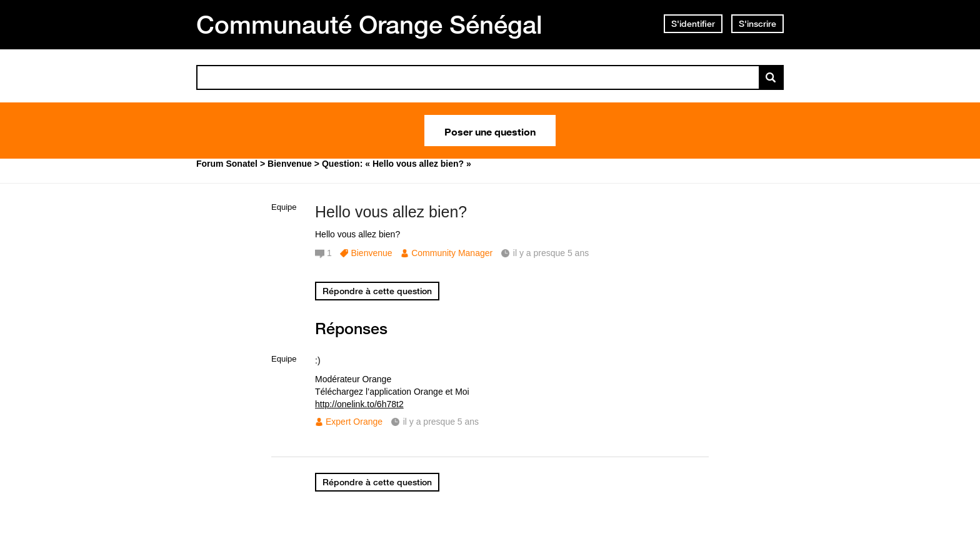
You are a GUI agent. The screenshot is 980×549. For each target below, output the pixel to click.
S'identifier (693, 24)
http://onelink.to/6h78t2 (359, 404)
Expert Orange (354, 422)
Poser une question (490, 131)
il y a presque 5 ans (441, 422)
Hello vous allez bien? (391, 212)
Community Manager (452, 253)
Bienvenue (371, 253)
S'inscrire (757, 24)
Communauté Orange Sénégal (369, 24)
